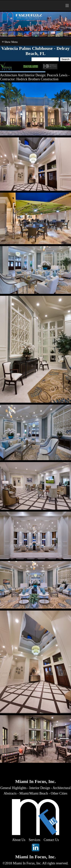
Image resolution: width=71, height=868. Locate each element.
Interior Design (40, 788)
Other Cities (59, 793)
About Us (19, 840)
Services (35, 840)
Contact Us (51, 840)
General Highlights (13, 788)
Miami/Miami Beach (34, 793)
